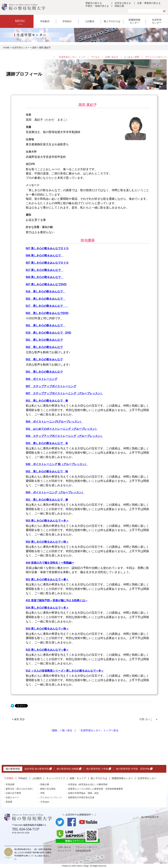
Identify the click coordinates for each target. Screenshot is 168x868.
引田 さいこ (147, 719)
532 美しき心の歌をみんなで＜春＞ (47, 650)
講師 (34, 48)
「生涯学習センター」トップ (71, 57)
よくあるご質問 (132, 57)
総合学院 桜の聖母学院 (38, 769)
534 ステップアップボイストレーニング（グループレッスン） (64, 436)
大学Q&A (45, 802)
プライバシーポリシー (156, 57)
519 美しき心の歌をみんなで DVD (49, 333)
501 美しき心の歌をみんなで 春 (47, 401)
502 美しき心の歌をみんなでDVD (47, 313)
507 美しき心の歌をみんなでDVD (46, 284)
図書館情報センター (134, 21)
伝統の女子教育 (13, 793)
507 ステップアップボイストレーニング (51, 386)
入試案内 (90, 21)
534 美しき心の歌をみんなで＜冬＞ (47, 608)
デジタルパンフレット (51, 797)
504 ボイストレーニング (42, 379)
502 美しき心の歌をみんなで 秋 (47, 471)
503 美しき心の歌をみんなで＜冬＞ (47, 521)
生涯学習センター (157, 21)
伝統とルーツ (12, 797)
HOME (6, 48)
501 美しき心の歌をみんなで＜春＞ (47, 579)
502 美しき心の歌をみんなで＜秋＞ (47, 542)
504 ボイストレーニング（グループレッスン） (55, 492)
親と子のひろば (112, 21)
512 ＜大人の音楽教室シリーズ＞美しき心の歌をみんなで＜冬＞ (65, 671)
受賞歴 (9, 802)
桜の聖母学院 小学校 (99, 769)
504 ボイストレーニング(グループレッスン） (54, 421)
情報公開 (119, 6)
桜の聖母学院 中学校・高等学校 (134, 769)
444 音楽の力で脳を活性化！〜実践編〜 (50, 563)
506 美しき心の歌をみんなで (45, 255)
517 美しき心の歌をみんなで (45, 270)
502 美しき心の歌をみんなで (46, 299)
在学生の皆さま (123, 3)
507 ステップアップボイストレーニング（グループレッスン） (64, 393)
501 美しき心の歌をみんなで (46, 325)
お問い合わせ (112, 57)
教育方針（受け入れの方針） (20, 789)
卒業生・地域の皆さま (97, 6)
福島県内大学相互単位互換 (81, 797)
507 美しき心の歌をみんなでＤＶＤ (47, 248)
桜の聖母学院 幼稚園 (69, 769)
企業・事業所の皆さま (149, 3)
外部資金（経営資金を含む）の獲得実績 (88, 784)
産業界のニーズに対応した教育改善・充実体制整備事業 (95, 789)
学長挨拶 (10, 784)
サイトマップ (64, 851)
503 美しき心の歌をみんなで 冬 (47, 443)
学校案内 (45, 21)
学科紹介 (67, 21)
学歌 (42, 793)
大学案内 (9, 778)
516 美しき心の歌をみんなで (46, 291)
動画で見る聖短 (48, 789)
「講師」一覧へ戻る (61, 730)
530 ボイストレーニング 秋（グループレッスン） (57, 464)
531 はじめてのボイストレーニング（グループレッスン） (62, 429)
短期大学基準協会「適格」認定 (83, 793)
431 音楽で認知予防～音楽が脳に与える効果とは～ (57, 600)
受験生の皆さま (94, 3)
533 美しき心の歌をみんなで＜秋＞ (47, 629)
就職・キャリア (78, 778)
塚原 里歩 (21, 719)
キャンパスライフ (56, 778)
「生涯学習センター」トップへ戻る (98, 730)
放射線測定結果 (83, 851)
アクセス (95, 57)
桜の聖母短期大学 (150, 817)
